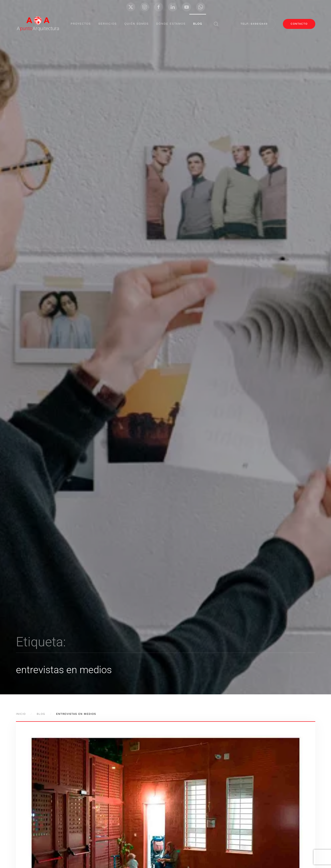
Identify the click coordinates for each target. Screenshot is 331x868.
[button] (216, 24)
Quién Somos (136, 24)
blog (198, 24)
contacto (299, 24)
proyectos (81, 24)
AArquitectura (38, 28)
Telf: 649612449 (254, 24)
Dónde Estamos (171, 24)
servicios (108, 24)
